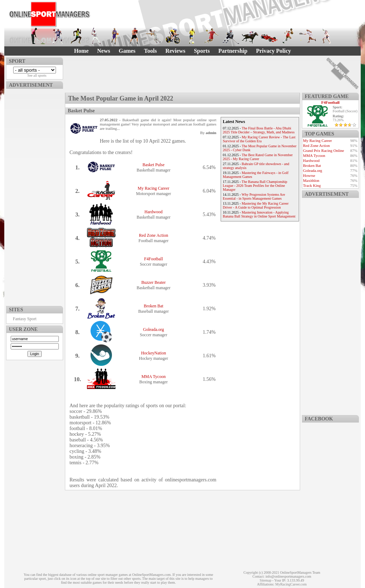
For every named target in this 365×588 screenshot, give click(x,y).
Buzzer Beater (154, 282)
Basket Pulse (154, 165)
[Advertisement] (35, 196)
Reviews (175, 51)
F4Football (153, 259)
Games (127, 51)
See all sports (37, 75)
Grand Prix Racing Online (323, 150)
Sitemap (265, 580)
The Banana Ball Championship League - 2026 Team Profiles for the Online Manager (255, 186)
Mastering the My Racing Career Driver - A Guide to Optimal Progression (256, 205)
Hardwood (153, 212)
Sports (202, 51)
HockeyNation (154, 353)
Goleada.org (153, 329)
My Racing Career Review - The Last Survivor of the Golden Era (259, 139)
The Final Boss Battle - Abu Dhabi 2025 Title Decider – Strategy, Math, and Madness (259, 130)
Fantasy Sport (25, 319)
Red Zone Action (154, 235)
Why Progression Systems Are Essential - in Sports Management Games (254, 196)
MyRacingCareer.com (291, 584)
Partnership (233, 51)
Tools (150, 51)
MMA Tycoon (154, 377)
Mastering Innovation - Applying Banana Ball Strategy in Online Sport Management (259, 214)
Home (81, 51)
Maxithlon (311, 180)
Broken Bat (153, 306)
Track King (312, 185)
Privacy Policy (273, 51)
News (104, 51)
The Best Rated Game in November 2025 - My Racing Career (258, 157)
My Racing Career (153, 188)
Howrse (309, 175)
